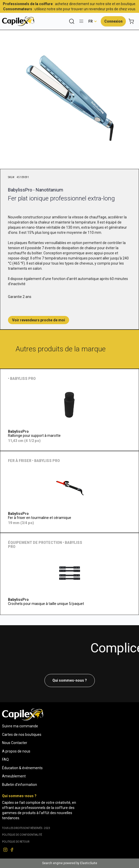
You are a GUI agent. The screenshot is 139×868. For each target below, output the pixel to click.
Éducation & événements (22, 768)
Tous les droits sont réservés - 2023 (26, 828)
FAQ (5, 759)
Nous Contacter (15, 743)
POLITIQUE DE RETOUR (16, 842)
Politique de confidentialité (22, 835)
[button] (93, 21)
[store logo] (18, 21)
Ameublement (14, 776)
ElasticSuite (89, 863)
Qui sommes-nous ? (70, 680)
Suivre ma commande (20, 726)
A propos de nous (16, 751)
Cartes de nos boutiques (22, 735)
